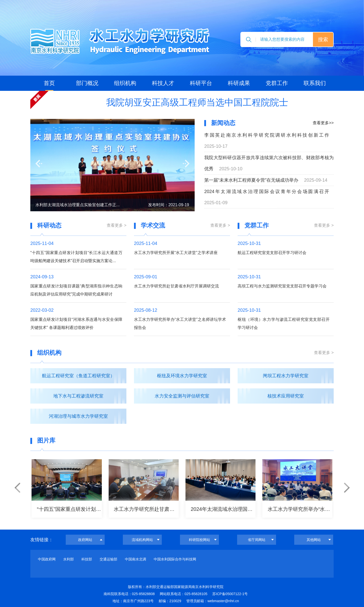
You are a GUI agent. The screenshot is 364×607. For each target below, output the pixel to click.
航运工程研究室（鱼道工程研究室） (78, 376)
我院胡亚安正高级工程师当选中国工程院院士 (197, 102)
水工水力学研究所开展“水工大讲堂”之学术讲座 (176, 253)
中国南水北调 (135, 559)
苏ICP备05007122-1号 (230, 594)
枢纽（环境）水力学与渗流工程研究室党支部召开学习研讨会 (284, 323)
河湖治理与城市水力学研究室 (78, 416)
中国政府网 (47, 559)
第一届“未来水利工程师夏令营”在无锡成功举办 (251, 180)
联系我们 (315, 83)
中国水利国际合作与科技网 (175, 559)
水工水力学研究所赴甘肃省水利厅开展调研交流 (176, 286)
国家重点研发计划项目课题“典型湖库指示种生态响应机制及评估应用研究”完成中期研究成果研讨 (76, 290)
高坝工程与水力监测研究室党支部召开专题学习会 (282, 286)
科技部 (87, 559)
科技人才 (163, 83)
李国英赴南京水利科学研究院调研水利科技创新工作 (267, 135)
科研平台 (201, 83)
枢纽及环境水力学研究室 (182, 376)
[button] (39, 164)
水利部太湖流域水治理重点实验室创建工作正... (77, 205)
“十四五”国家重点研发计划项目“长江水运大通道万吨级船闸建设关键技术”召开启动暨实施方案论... (76, 257)
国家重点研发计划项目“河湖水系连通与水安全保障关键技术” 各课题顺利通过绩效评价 (76, 323)
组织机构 (125, 83)
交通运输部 (108, 559)
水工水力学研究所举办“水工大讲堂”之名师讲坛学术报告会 (180, 323)
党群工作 (277, 83)
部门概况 (87, 83)
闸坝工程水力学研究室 (286, 376)
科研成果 (239, 83)
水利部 (69, 559)
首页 (49, 83)
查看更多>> (323, 123)
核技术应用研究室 (286, 396)
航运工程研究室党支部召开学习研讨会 (272, 253)
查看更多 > (117, 225)
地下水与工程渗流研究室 (78, 396)
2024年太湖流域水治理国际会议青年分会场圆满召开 (267, 192)
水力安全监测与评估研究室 (182, 396)
